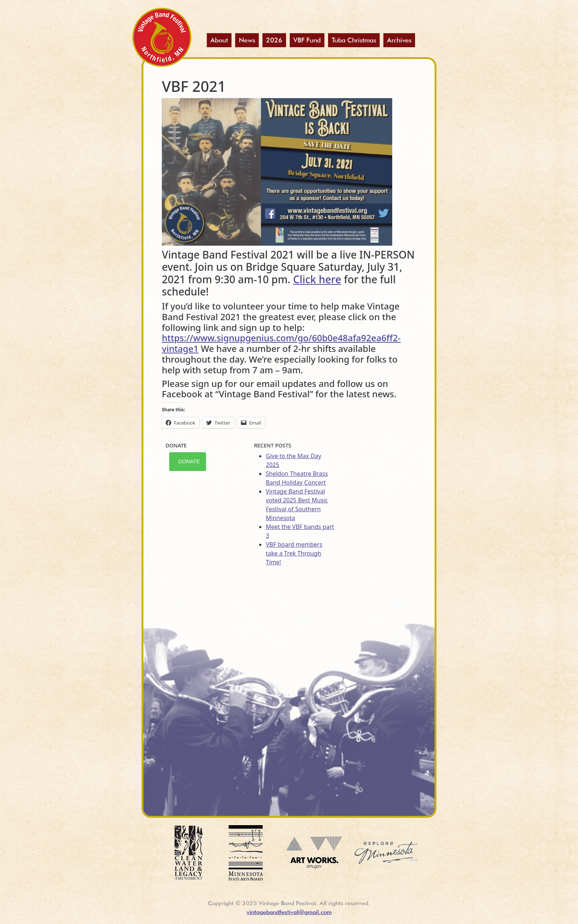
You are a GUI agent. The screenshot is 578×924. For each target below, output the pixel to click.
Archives (399, 40)
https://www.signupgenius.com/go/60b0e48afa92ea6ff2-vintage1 (281, 343)
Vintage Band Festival (162, 37)
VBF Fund (307, 40)
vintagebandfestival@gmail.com (289, 912)
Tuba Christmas (354, 40)
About (219, 40)
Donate (189, 461)
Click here (317, 279)
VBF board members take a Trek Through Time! (294, 553)
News (247, 40)
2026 (274, 40)
